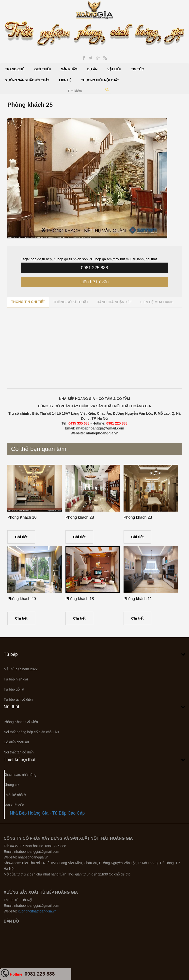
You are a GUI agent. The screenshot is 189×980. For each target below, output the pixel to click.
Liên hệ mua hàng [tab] (157, 302)
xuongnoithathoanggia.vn (37, 911)
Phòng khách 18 (80, 599)
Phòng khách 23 (138, 517)
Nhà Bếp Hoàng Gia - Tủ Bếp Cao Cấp (47, 813)
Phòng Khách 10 (22, 517)
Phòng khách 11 (138, 599)
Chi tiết (21, 537)
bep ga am (104, 259)
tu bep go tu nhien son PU (73, 259)
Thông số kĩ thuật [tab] (71, 302)
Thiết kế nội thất (20, 760)
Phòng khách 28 (80, 517)
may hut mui (122, 259)
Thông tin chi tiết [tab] (28, 302)
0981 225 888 (94, 268)
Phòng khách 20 (22, 599)
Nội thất (11, 707)
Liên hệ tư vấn (94, 282)
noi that (151, 259)
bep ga (36, 259)
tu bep (47, 259)
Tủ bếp (11, 654)
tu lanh (138, 259)
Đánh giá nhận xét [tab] (114, 302)
